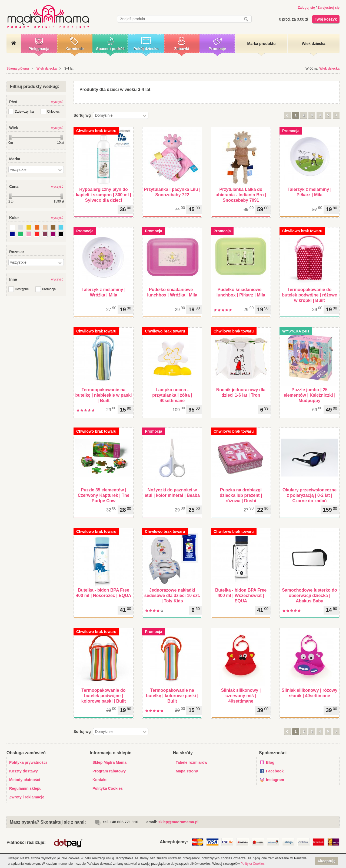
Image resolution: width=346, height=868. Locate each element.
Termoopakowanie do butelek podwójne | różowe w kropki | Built (310, 295)
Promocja (49, 289)
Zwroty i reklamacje (27, 797)
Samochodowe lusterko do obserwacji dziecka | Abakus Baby (310, 595)
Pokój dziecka (146, 49)
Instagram (275, 780)
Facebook (275, 771)
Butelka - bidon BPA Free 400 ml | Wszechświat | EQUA (241, 595)
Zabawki (182, 49)
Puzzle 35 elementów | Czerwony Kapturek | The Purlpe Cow (103, 495)
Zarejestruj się (329, 8)
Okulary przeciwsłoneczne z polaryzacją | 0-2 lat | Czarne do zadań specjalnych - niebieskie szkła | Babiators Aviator (310, 501)
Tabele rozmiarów (192, 762)
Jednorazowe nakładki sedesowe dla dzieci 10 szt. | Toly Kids (172, 595)
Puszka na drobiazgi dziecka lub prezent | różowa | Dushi (241, 495)
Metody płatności (25, 780)
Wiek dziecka (47, 68)
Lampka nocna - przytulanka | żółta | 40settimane (172, 395)
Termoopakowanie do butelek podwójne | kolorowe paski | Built (104, 696)
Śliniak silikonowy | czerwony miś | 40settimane (241, 696)
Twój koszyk (326, 19)
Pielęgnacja (39, 49)
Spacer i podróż (110, 49)
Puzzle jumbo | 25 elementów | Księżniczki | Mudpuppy (309, 395)
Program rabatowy (109, 771)
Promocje (217, 49)
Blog (270, 762)
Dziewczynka (24, 112)
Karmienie (75, 49)
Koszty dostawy (24, 771)
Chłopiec (53, 112)
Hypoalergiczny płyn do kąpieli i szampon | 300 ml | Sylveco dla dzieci (104, 195)
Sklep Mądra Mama (109, 762)
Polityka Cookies (108, 788)
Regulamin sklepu (25, 788)
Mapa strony (187, 771)
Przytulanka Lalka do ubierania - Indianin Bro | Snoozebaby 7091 (241, 195)
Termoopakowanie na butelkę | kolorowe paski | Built (172, 696)
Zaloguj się (306, 8)
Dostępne (22, 289)
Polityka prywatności (28, 762)
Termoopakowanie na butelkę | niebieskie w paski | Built (103, 395)
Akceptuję (326, 861)
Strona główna (18, 68)
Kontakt (99, 780)
